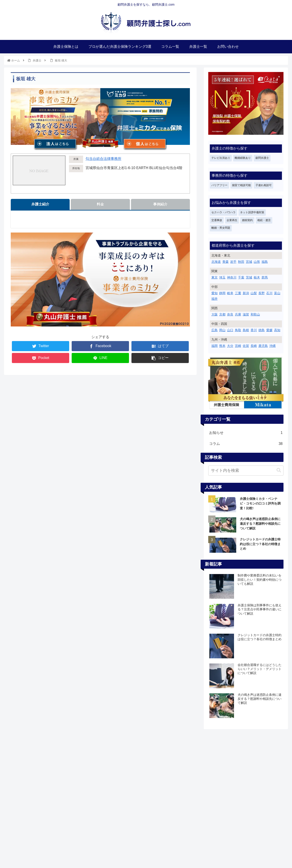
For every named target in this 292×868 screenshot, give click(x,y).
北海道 (216, 262)
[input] (246, 471)
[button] (279, 470)
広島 (215, 330)
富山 (277, 293)
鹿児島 (263, 346)
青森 (225, 262)
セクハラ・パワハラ (223, 212)
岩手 (233, 262)
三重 (238, 293)
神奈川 (232, 277)
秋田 (241, 262)
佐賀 (246, 346)
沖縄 (273, 346)
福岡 (215, 346)
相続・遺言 (264, 220)
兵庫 (238, 314)
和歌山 (255, 314)
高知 (277, 330)
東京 (215, 277)
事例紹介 (160, 204)
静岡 (222, 293)
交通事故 (217, 220)
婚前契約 (247, 220)
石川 (269, 293)
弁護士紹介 (40, 204)
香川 (254, 330)
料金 (100, 204)
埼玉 (222, 277)
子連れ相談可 (264, 185)
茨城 (249, 277)
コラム (246, 444)
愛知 (215, 293)
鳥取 (238, 330)
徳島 (262, 330)
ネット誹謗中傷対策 (252, 212)
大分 (230, 346)
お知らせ (246, 433)
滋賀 (246, 314)
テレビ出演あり (221, 158)
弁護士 (37, 60)
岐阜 (230, 293)
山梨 (254, 293)
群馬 (265, 277)
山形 (257, 262)
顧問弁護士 (262, 158)
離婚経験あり (243, 158)
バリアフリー (219, 185)
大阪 (215, 314)
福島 (265, 262)
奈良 (230, 314)
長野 (262, 293)
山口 (230, 330)
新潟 (246, 293)
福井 (215, 299)
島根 (246, 330)
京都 (222, 314)
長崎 (254, 346)
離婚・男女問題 (221, 228)
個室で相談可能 (241, 185)
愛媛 (269, 330)
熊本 (222, 346)
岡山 (222, 330)
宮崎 (238, 346)
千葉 (241, 277)
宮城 (249, 262)
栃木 (257, 277)
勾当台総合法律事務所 (103, 159)
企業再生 (232, 220)
